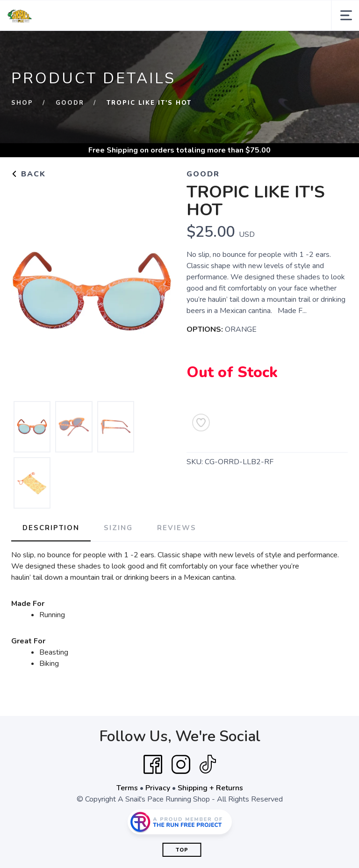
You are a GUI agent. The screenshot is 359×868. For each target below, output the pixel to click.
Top (182, 850)
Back (29, 174)
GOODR (70, 103)
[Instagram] (181, 765)
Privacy (158, 788)
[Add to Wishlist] (201, 423)
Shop (22, 103)
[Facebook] (153, 765)
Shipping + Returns (210, 788)
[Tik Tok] (208, 765)
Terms (127, 788)
